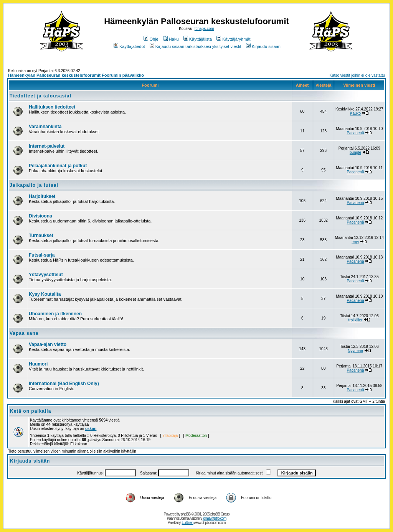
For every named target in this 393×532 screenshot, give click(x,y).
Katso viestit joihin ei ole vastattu (357, 75)
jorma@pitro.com (214, 518)
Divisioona (40, 216)
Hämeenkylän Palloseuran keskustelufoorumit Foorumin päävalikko (76, 75)
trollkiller (356, 320)
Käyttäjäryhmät (233, 39)
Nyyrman (355, 351)
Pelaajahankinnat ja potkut (58, 166)
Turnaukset (41, 236)
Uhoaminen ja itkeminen (55, 314)
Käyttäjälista (198, 39)
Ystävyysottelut (46, 275)
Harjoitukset (42, 196)
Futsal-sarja (42, 255)
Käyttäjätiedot (129, 46)
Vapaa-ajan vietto (48, 344)
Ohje (151, 39)
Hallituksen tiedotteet (52, 107)
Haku (171, 39)
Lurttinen (188, 523)
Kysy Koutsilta (45, 294)
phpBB (186, 514)
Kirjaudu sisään (263, 46)
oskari (91, 429)
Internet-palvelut (47, 146)
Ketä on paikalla (31, 411)
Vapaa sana (24, 333)
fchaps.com (204, 29)
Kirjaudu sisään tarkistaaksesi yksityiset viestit (196, 46)
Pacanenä (355, 133)
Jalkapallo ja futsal (34, 185)
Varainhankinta (45, 127)
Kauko (355, 113)
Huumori (38, 364)
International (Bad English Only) (64, 384)
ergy (355, 242)
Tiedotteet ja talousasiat (40, 96)
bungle (355, 152)
